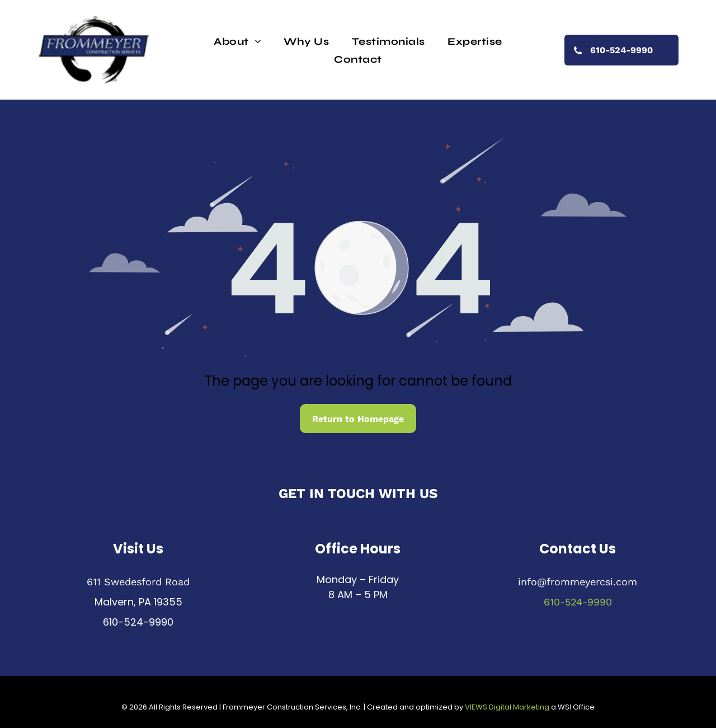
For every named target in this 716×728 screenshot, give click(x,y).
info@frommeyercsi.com (578, 582)
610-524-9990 (138, 622)
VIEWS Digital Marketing (507, 707)
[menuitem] (237, 41)
